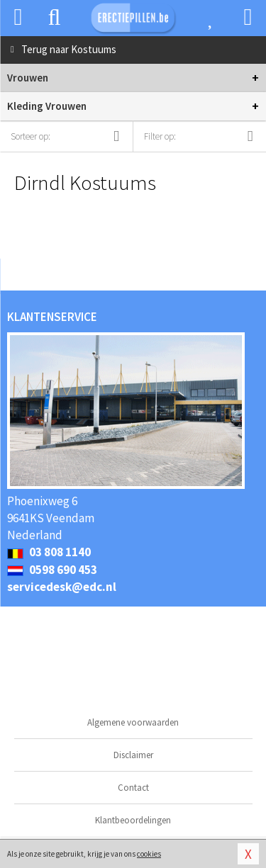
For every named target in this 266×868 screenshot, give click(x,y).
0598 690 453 (52, 570)
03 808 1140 (49, 552)
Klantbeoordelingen (133, 820)
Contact (133, 788)
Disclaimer (133, 755)
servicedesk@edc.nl (62, 587)
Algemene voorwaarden (133, 722)
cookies (149, 854)
